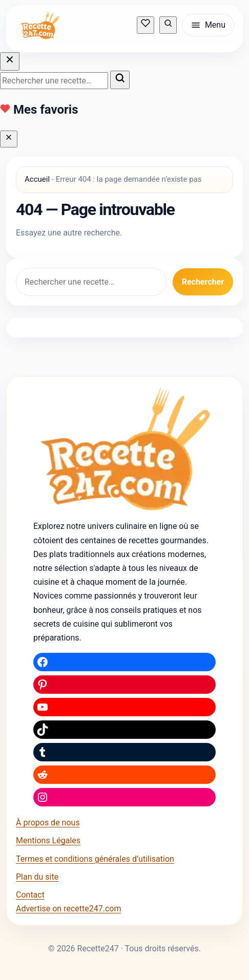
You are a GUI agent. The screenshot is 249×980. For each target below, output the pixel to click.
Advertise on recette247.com (68, 909)
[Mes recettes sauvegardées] (146, 25)
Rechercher (203, 282)
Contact (30, 895)
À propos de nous (48, 823)
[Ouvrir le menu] (208, 25)
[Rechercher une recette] (168, 25)
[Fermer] (9, 139)
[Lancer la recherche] (120, 80)
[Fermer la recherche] (10, 61)
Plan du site (37, 877)
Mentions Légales (48, 840)
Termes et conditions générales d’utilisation (95, 859)
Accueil (37, 179)
